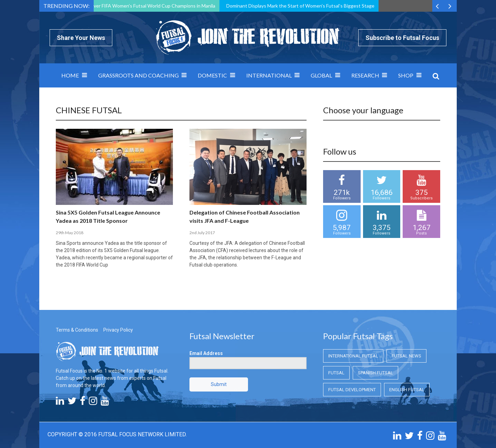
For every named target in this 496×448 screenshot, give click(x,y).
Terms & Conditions (77, 330)
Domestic (212, 75)
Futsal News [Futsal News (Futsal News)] (406, 356)
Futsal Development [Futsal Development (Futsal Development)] (352, 390)
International (269, 75)
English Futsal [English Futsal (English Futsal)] (407, 390)
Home (70, 75)
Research (365, 75)
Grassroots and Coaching (138, 75)
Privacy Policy (118, 330)
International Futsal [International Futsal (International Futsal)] (353, 356)
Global (321, 75)
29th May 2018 (70, 233)
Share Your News (81, 38)
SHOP (406, 75)
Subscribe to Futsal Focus (402, 38)
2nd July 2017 (202, 233)
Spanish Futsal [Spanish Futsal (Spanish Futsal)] (375, 373)
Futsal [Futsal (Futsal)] (336, 373)
